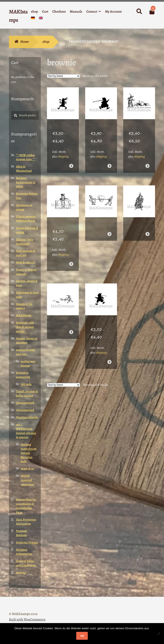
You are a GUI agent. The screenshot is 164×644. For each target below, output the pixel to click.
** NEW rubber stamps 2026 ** (26, 157)
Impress (21, 573)
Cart (45, 12)
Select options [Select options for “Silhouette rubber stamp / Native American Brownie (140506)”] (71, 161)
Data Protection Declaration (26, 522)
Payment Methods (22, 533)
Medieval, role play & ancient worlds (25, 327)
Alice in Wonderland (24, 169)
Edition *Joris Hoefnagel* (25, 242)
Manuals (76, 12)
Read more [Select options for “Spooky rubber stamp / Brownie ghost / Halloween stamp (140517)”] (147, 224)
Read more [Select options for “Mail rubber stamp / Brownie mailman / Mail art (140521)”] (71, 317)
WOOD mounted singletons (27, 480)
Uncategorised (25, 403)
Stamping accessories (23, 375)
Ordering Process (27, 542)
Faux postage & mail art (26, 253)
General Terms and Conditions (26, 563)
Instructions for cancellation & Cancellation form (26, 506)
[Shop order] (64, 76)
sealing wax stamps (28, 363)
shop (34, 12)
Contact (92, 12)
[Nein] (159, 634)
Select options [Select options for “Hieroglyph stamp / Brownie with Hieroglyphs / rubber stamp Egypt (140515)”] (71, 254)
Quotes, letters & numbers (27, 341)
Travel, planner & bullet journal (27, 394)
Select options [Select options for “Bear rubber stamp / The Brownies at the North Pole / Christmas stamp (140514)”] (147, 161)
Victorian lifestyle (27, 417)
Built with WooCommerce (27, 619)
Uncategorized (25, 410)
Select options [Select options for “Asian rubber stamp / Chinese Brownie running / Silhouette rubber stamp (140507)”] (109, 161)
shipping (63, 151)
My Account (113, 12)
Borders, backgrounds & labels (26, 182)
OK (82, 636)
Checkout (59, 12)
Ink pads (26, 384)
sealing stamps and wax (25, 352)
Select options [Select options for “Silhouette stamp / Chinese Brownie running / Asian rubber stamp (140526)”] (109, 347)
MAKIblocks (24, 315)
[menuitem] (33, 19)
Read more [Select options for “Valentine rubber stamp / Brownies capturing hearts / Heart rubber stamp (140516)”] (109, 224)
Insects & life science (24, 306)
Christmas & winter (24, 207)
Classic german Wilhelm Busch (26, 219)
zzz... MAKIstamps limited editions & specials (26, 431)
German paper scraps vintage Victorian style (29, 453)
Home (24, 42)
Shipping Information (24, 552)
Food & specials (26, 262)
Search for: (139, 12)
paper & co (27, 469)
